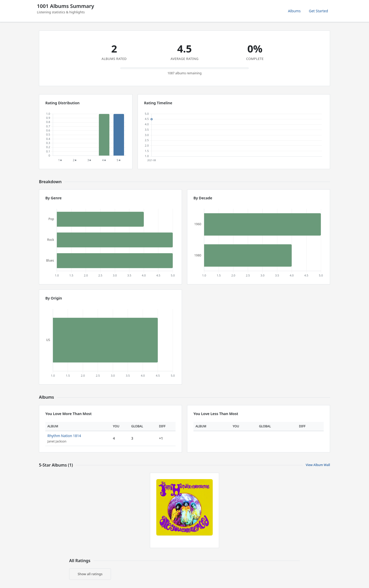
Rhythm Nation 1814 (64, 436)
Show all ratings (90, 574)
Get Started (318, 11)
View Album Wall (318, 465)
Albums (294, 11)
